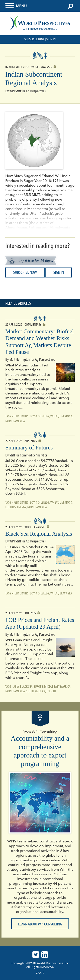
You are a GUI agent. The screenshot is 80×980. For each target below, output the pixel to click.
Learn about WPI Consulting (40, 924)
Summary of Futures (29, 448)
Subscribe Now (34, 39)
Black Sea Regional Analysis (39, 534)
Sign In (51, 39)
